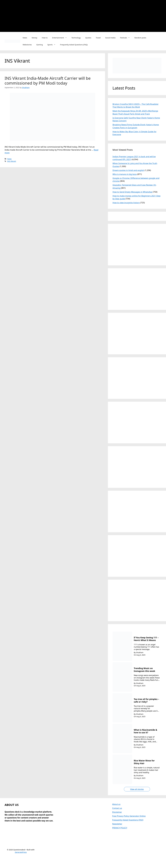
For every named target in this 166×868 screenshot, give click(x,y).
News (25, 38)
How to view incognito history (126, 203)
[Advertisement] (99, 16)
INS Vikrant (12, 161)
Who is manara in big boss (125, 174)
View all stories (137, 789)
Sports (53, 45)
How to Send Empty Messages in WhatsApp (132, 192)
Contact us (117, 808)
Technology (76, 38)
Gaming (40, 45)
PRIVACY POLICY (120, 828)
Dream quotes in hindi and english (128, 170)
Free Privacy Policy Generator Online (129, 816)
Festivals (126, 38)
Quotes (88, 38)
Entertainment (61, 38)
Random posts (140, 38)
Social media (110, 38)
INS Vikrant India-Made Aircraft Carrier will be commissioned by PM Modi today (48, 81)
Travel (98, 38)
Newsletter (117, 824)
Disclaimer (117, 812)
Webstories (27, 45)
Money (34, 38)
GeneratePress (21, 852)
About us (116, 804)
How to (45, 38)
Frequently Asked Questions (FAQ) (74, 45)
